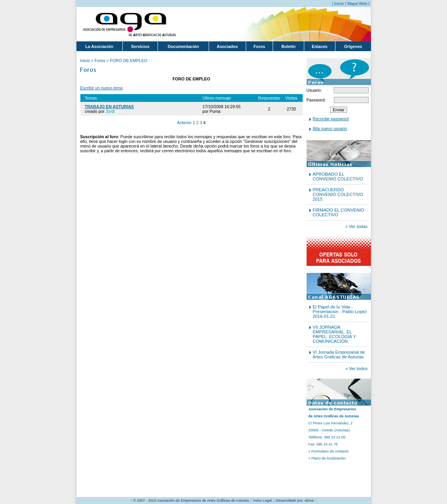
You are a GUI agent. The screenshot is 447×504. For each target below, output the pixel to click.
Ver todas (358, 226)
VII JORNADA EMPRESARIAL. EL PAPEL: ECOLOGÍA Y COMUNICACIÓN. (334, 334)
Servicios (140, 46)
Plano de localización (328, 458)
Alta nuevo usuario (330, 128)
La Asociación (99, 46)
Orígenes (353, 46)
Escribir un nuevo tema (102, 88)
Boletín (289, 46)
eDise (309, 500)
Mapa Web (357, 4)
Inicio (339, 4)
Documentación (183, 46)
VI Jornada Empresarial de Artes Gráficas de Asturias (339, 354)
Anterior (184, 123)
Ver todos (358, 369)
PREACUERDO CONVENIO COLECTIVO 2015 (338, 194)
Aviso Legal (262, 500)
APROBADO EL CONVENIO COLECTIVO (338, 176)
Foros (259, 46)
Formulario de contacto (330, 451)
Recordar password (331, 119)
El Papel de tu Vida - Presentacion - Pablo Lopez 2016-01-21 (340, 312)
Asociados (227, 46)
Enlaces (319, 46)
